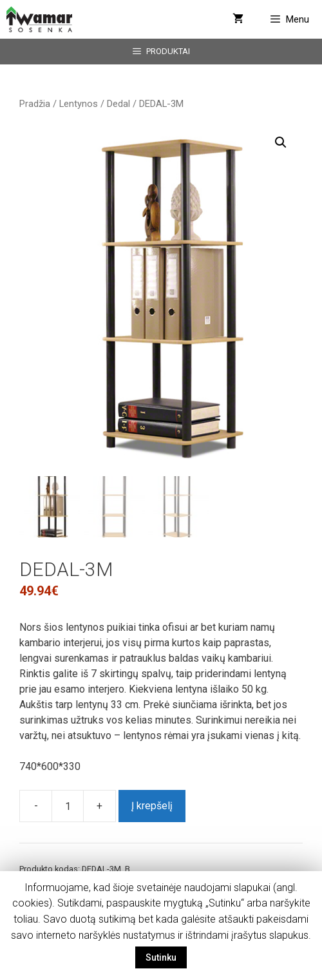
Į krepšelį (152, 806)
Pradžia (35, 104)
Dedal (118, 104)
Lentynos (79, 104)
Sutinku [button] (161, 957)
